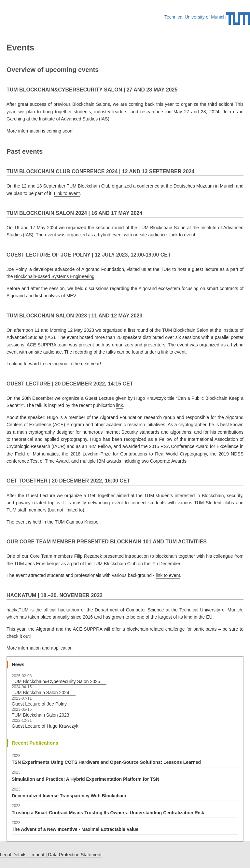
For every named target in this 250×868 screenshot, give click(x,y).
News (18, 664)
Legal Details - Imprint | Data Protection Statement (51, 855)
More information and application (40, 648)
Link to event (67, 193)
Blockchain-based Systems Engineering (54, 276)
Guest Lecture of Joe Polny (39, 704)
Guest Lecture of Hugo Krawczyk (45, 726)
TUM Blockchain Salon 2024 (41, 693)
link (120, 405)
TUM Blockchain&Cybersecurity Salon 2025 (56, 681)
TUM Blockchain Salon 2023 (41, 715)
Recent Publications (35, 743)
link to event (173, 352)
